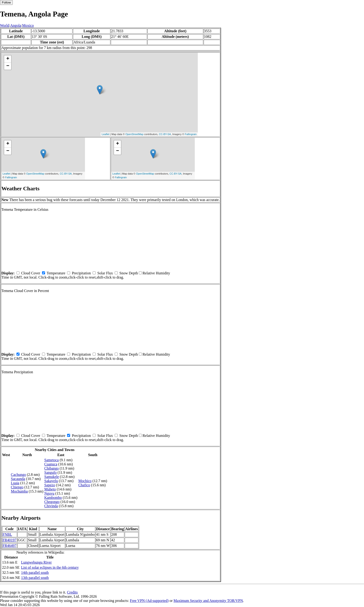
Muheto (50, 489)
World (5, 25)
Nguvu (49, 493)
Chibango (52, 468)
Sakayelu (51, 481)
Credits (72, 592)
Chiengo (17, 487)
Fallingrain (191, 134)
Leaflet (106, 134)
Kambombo (53, 498)
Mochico (85, 481)
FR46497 (10, 546)
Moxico (28, 25)
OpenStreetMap (134, 134)
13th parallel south (35, 578)
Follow (6, 2)
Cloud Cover (31, 273)
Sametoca (52, 460)
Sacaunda (18, 479)
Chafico (84, 485)
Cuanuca (51, 464)
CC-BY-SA (165, 134)
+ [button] (8, 59)
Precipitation (81, 273)
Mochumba (19, 491)
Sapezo (50, 485)
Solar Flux (105, 273)
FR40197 (10, 540)
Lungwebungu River (36, 562)
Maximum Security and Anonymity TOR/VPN (208, 601)
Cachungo (18, 475)
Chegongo (52, 502)
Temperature (56, 273)
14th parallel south (35, 573)
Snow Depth (129, 273)
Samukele (52, 477)
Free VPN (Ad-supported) (149, 601)
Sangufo (50, 472)
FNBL (7, 534)
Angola (16, 25)
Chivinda (51, 506)
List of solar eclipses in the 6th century (50, 567)
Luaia (15, 483)
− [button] (8, 66)
